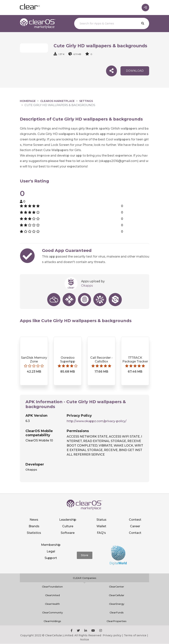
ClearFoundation (52, 587)
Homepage (28, 101)
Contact (135, 533)
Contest (135, 520)
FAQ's (101, 533)
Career (135, 526)
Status (101, 520)
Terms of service (135, 636)
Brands (34, 526)
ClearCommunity (52, 613)
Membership (51, 545)
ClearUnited (52, 595)
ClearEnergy (117, 604)
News (34, 520)
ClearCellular (117, 595)
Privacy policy (112, 636)
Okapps (87, 286)
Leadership (68, 520)
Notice (84, 640)
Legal (51, 551)
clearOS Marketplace (57, 101)
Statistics (34, 533)
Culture (68, 526)
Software (68, 533)
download (135, 71)
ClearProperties (117, 621)
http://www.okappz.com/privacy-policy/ (97, 421)
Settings (86, 101)
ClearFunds (117, 613)
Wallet (101, 526)
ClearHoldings (52, 621)
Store (85, 555)
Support (51, 558)
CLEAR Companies (85, 578)
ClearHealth (52, 604)
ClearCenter (117, 587)
